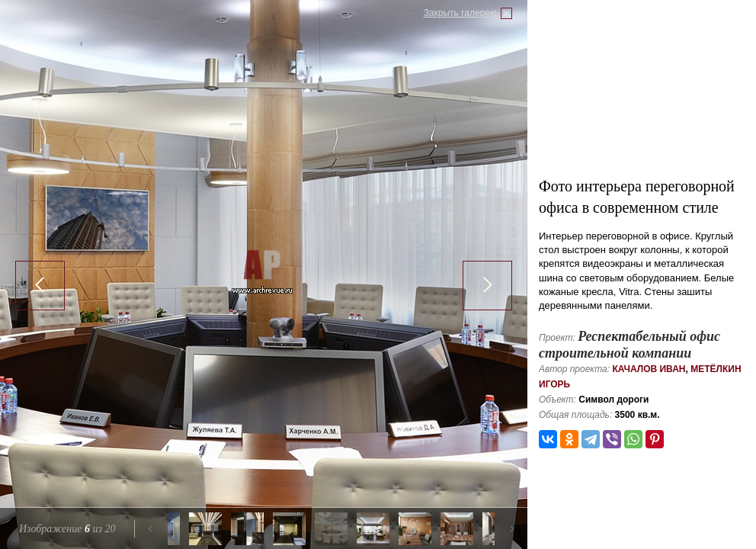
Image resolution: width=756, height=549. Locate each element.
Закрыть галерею (460, 13)
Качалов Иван (649, 369)
